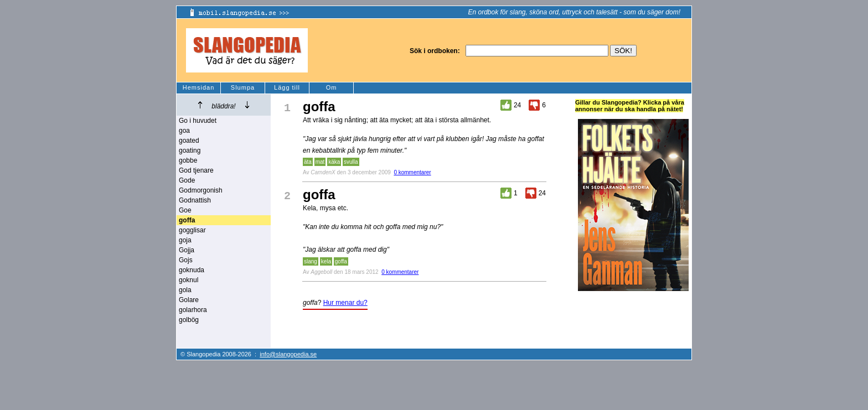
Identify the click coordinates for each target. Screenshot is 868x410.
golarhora (193, 310)
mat (320, 162)
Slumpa (243, 87)
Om (332, 87)
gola (185, 290)
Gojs (186, 260)
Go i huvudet (198, 121)
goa (184, 131)
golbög (189, 320)
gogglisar (192, 230)
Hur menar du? (345, 303)
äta (308, 162)
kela (326, 261)
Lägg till (287, 87)
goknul (188, 280)
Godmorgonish (201, 190)
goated (189, 141)
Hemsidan (199, 87)
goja (185, 240)
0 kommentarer (412, 172)
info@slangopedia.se (288, 354)
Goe (185, 210)
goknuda (192, 270)
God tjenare (196, 170)
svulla (351, 162)
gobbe (188, 160)
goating (190, 150)
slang (311, 261)
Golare (189, 300)
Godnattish (195, 200)
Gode (187, 180)
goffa (341, 261)
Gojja (187, 250)
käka (334, 162)
